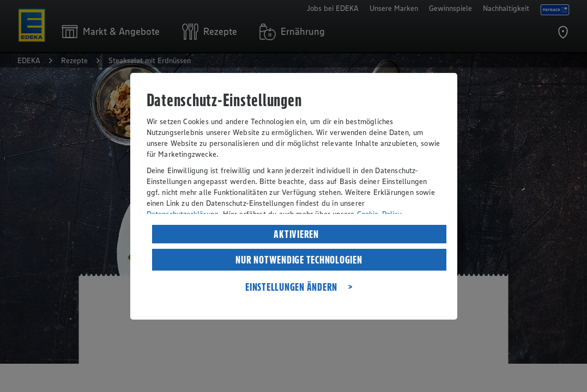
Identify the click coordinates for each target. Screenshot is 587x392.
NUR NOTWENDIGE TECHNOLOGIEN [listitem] (299, 260)
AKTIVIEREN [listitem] (296, 234)
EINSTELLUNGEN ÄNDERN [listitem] (291, 287)
